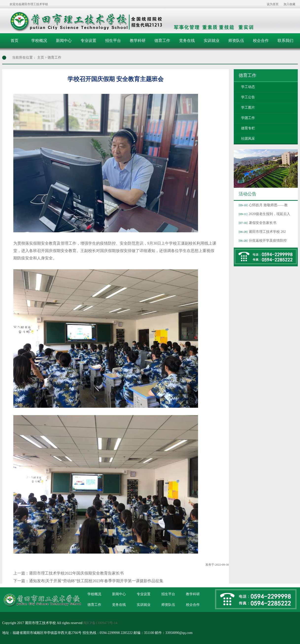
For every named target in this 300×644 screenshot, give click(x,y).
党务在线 (187, 41)
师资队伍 (236, 41)
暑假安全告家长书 (257, 223)
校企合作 (261, 41)
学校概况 (39, 41)
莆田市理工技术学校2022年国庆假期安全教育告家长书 (76, 573)
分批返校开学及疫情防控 (262, 241)
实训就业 (212, 41)
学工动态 (248, 87)
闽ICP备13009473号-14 (100, 623)
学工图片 (248, 108)
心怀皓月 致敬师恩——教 (263, 205)
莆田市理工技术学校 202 (262, 232)
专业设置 (88, 41)
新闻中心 (64, 41)
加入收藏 (289, 4)
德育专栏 (248, 128)
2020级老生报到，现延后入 (264, 214)
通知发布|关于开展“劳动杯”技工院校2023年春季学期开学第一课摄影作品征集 (96, 581)
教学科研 (138, 41)
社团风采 (248, 139)
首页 (15, 41)
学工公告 (248, 97)
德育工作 (162, 41)
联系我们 (285, 41)
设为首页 (273, 4)
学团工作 (248, 118)
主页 (41, 58)
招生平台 (113, 41)
